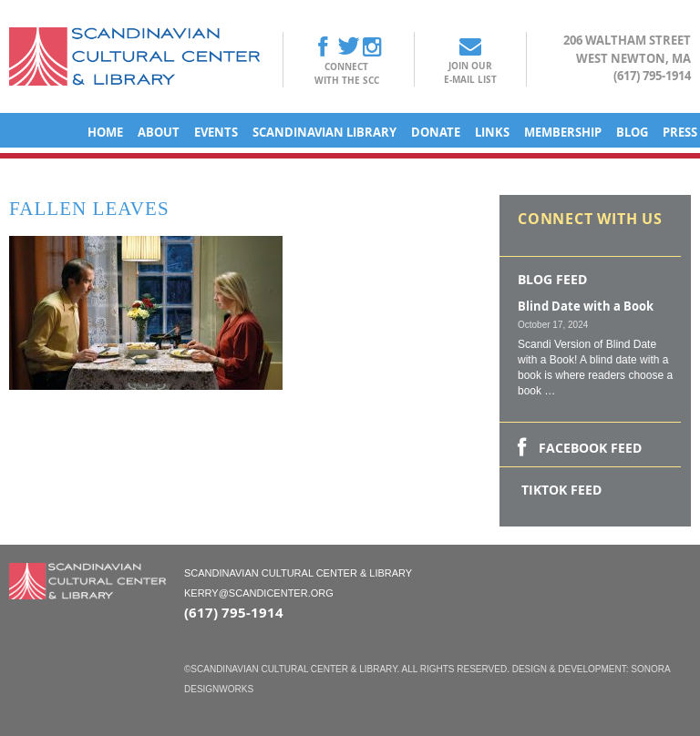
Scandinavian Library (324, 132)
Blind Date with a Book (586, 306)
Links (492, 132)
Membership (563, 132)
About (159, 132)
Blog (632, 132)
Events (216, 132)
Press (680, 132)
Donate (436, 132)
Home (105, 132)
